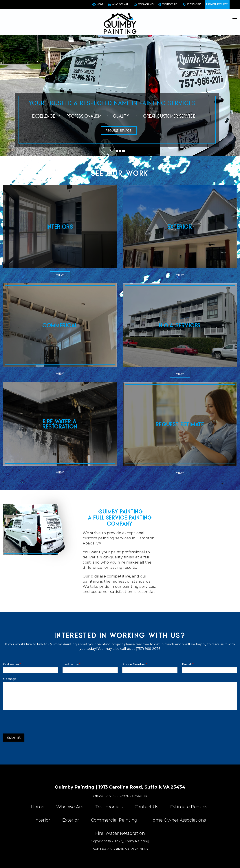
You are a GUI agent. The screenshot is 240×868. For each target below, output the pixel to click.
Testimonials (109, 807)
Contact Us (146, 807)
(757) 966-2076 (117, 796)
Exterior (71, 820)
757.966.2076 (194, 4)
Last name (72, 664)
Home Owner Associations (178, 820)
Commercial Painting (114, 820)
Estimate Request (190, 807)
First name (12, 664)
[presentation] (31, 721)
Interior (42, 820)
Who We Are (70, 807)
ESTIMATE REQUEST (217, 4)
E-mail (188, 664)
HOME (100, 4)
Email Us (140, 796)
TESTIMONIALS (146, 4)
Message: (10, 679)
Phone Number (135, 664)
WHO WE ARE (120, 4)
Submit (14, 738)
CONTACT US (170, 4)
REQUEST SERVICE (119, 130)
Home (38, 807)
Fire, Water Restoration (120, 833)
